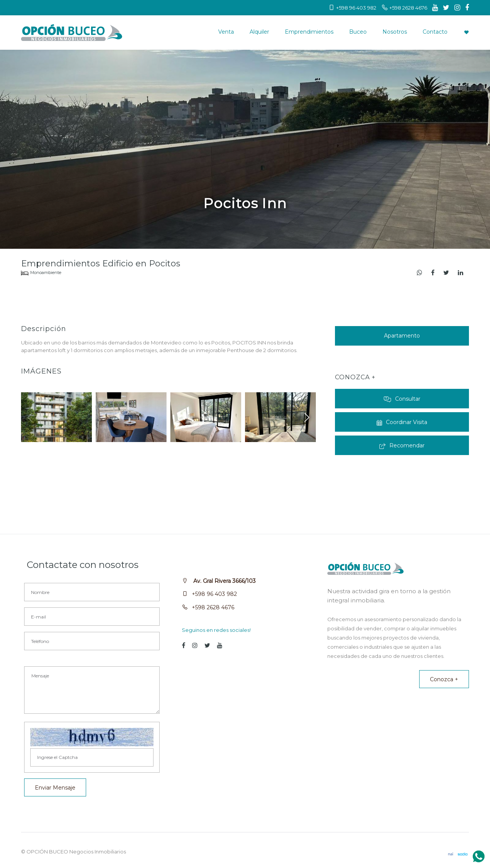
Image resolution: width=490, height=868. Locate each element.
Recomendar (402, 445)
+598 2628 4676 (213, 607)
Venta (226, 32)
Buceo (358, 32)
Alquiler (259, 32)
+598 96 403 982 (214, 594)
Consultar (402, 399)
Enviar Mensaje (55, 788)
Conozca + (444, 679)
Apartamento (402, 336)
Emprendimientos (309, 32)
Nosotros (395, 32)
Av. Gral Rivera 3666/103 (224, 581)
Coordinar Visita (402, 422)
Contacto (435, 32)
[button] (307, 417)
